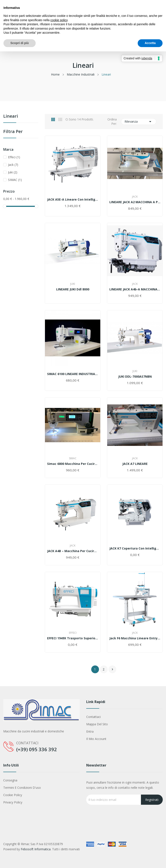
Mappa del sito (97, 724)
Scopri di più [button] (20, 43)
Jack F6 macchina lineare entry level (135, 638)
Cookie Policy (13, 795)
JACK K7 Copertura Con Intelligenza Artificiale (135, 548)
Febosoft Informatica (36, 849)
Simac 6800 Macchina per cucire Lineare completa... (73, 464)
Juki (13, 172)
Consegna (10, 780)
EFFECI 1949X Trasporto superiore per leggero (73, 638)
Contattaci (93, 717)
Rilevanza (139, 122)
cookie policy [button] (59, 20)
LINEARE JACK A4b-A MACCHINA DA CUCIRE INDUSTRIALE (135, 289)
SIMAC (15, 180)
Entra (90, 731)
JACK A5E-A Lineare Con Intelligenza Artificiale (73, 200)
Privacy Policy (13, 802)
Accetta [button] (150, 43)
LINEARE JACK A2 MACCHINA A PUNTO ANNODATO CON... (135, 202)
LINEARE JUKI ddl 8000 (73, 289)
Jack (13, 165)
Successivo (112, 669)
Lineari (11, 116)
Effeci (14, 157)
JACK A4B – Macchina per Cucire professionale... (73, 551)
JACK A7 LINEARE (135, 464)
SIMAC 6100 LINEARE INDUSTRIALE (73, 374)
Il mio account (96, 739)
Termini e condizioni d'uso (22, 788)
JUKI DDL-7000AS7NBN (135, 377)
